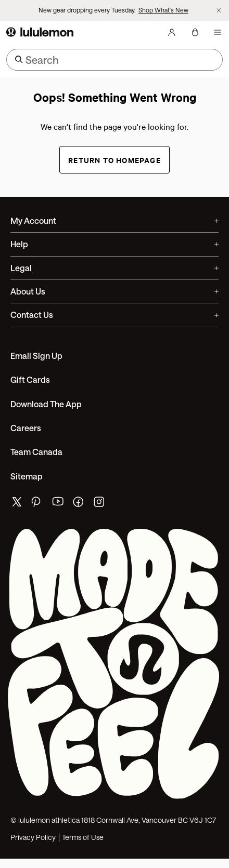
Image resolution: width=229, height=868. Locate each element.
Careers (26, 428)
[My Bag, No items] (195, 32)
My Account (115, 221)
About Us (115, 291)
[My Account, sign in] (172, 32)
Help (115, 244)
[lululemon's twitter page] (17, 503)
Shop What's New (163, 10)
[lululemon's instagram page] (100, 504)
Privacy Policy (33, 837)
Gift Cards (30, 379)
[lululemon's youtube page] (58, 504)
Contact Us (115, 315)
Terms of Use (83, 837)
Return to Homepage (115, 160)
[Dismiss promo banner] (219, 11)
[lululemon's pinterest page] (37, 504)
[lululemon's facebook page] (79, 504)
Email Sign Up (36, 356)
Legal (115, 268)
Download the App (46, 404)
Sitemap (27, 476)
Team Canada (36, 452)
